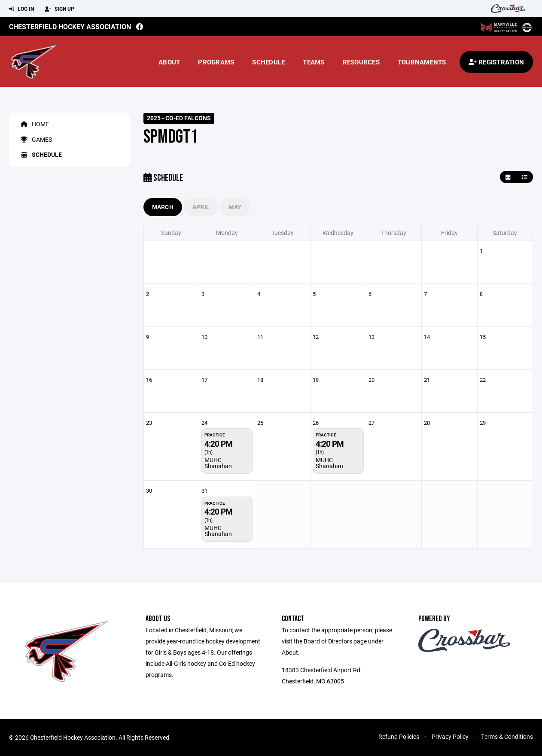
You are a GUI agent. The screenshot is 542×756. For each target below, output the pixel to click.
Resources (361, 62)
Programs (216, 62)
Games (35, 139)
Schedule (268, 62)
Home (33, 124)
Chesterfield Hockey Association (70, 26)
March (163, 207)
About (169, 62)
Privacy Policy (450, 736)
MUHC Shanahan (218, 463)
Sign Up (59, 9)
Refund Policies (399, 736)
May (235, 207)
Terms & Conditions (507, 736)
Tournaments (422, 62)
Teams (314, 62)
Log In (21, 9)
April (201, 207)
